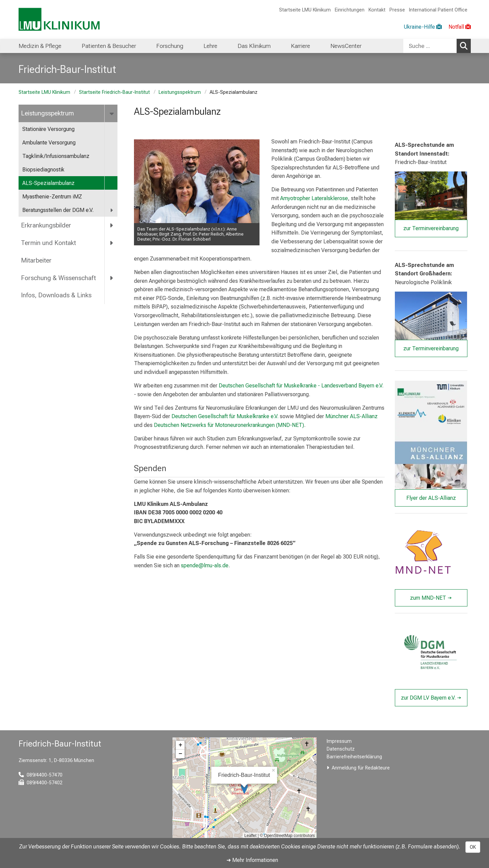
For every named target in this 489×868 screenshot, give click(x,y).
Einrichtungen (350, 10)
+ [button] (180, 745)
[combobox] (437, 46)
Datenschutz (341, 749)
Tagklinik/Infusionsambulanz (56, 156)
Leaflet (250, 836)
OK (473, 847)
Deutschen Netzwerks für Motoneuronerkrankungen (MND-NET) (229, 425)
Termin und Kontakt (48, 243)
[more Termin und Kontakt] (112, 243)
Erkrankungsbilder (46, 225)
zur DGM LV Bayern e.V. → (431, 698)
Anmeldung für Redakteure (361, 768)
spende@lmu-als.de (205, 565)
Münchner (338, 417)
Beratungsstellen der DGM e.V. (58, 210)
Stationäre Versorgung (48, 129)
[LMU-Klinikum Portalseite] (59, 19)
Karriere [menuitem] (301, 46)
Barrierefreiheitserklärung (354, 757)
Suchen (465, 46)
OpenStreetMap (278, 836)
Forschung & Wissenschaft (58, 278)
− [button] (180, 754)
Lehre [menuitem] (210, 46)
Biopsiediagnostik (43, 170)
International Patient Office (438, 10)
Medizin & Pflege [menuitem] (40, 46)
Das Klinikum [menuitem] (254, 46)
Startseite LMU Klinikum (305, 10)
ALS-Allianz (364, 417)
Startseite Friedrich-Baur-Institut (114, 92)
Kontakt (377, 10)
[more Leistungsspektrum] (113, 113)
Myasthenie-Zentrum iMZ (52, 197)
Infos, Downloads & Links (56, 295)
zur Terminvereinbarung (431, 229)
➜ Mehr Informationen (252, 860)
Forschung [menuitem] (170, 46)
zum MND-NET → (431, 598)
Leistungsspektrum (180, 92)
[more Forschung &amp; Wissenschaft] (112, 278)
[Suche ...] (430, 46)
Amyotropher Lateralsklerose (314, 198)
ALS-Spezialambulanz (48, 183)
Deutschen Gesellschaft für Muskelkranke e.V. (225, 417)
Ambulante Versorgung (49, 143)
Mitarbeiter (36, 260)
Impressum (339, 741)
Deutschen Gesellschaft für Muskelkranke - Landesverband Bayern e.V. (301, 386)
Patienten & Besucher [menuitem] (109, 46)
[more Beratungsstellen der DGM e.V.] (112, 210)
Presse (397, 10)
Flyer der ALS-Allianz (431, 498)
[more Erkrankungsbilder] (112, 225)
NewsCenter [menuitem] (346, 46)
